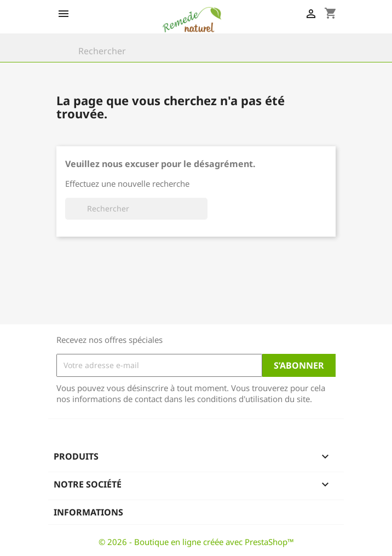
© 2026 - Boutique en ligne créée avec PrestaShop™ (196, 542)
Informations (88, 512)
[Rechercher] (196, 51)
